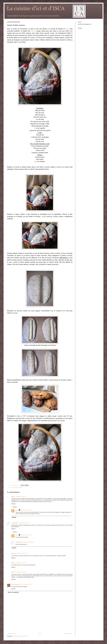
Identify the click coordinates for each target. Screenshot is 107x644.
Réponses (15, 507)
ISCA (17, 510)
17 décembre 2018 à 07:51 (27, 584)
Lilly (67, 29)
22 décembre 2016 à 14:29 (22, 553)
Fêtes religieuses (19, 487)
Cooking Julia (15, 523)
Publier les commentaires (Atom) (20, 636)
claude (13, 496)
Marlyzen (13, 553)
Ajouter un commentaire (13, 592)
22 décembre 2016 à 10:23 (24, 523)
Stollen (33, 31)
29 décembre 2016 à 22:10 (21, 572)
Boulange (13, 487)
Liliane (13, 572)
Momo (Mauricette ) (16, 584)
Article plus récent (11, 634)
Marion (13, 563)
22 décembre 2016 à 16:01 (28, 542)
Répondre (13, 504)
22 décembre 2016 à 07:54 (20, 496)
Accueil (40, 634)
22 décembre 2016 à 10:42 (26, 535)
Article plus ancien (68, 634)
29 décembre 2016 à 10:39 (21, 563)
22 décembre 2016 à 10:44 (26, 510)
